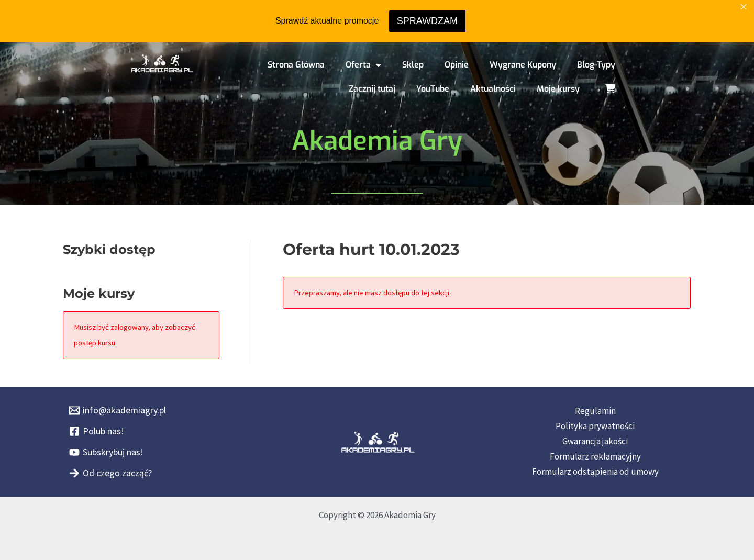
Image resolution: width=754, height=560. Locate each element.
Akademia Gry (377, 141)
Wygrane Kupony (523, 65)
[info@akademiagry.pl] (118, 410)
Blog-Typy (596, 65)
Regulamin (595, 411)
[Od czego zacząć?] (110, 473)
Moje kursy (558, 89)
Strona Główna (296, 65)
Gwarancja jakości (595, 441)
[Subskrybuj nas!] (106, 452)
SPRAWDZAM (427, 21)
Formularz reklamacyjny (595, 456)
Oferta (363, 65)
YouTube (433, 89)
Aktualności (493, 89)
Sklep (413, 65)
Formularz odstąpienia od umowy (595, 472)
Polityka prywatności (595, 426)
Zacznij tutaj (372, 89)
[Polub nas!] (97, 431)
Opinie (457, 65)
